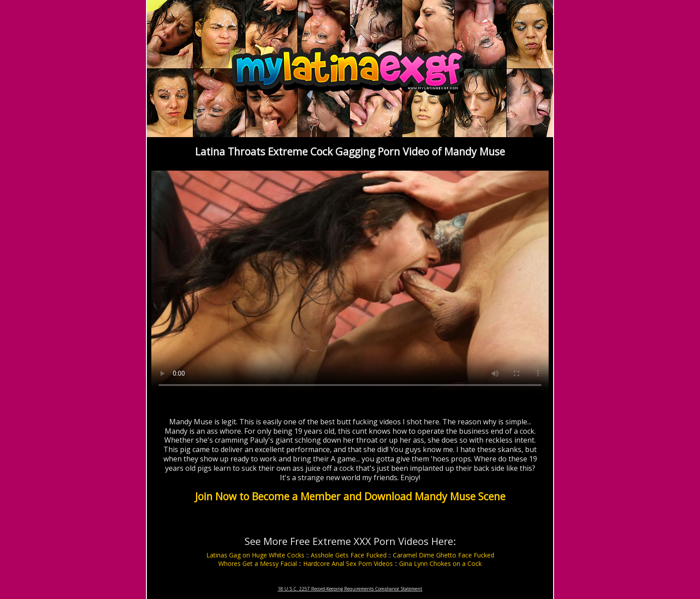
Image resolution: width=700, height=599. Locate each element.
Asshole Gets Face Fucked (349, 555)
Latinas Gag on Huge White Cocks (255, 555)
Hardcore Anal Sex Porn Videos (348, 563)
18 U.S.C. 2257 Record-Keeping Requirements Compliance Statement (350, 589)
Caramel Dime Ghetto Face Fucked (444, 555)
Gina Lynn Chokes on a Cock (440, 563)
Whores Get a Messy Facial (258, 563)
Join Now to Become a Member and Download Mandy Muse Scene (350, 496)
